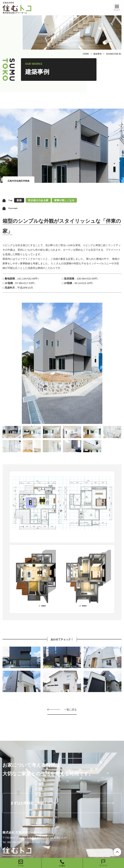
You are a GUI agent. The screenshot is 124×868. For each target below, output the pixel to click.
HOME (86, 54)
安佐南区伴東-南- (114, 54)
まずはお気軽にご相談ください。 (35, 803)
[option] (62, 363)
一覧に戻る (70, 710)
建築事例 (97, 54)
